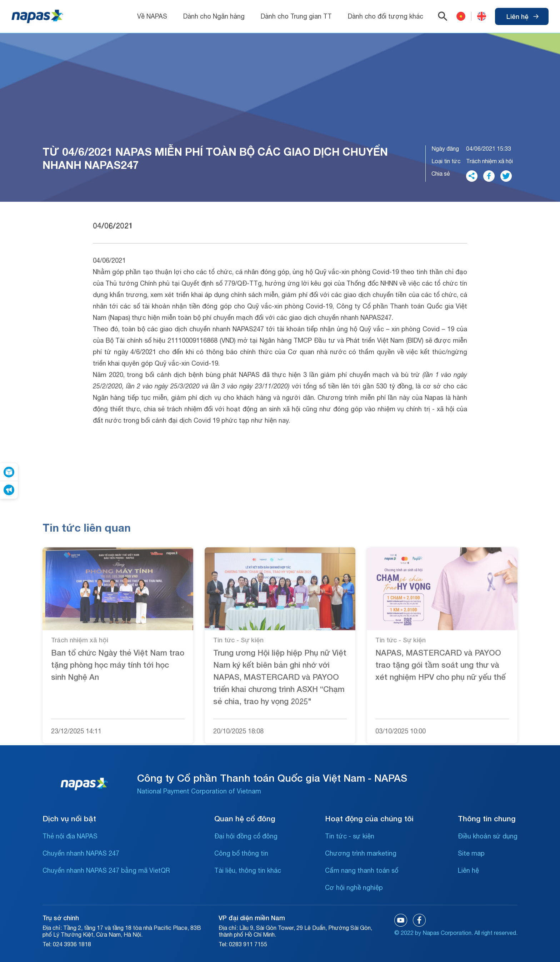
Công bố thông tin (241, 853)
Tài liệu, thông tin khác (248, 870)
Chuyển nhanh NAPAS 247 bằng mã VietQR (106, 870)
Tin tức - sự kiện (350, 836)
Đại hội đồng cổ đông (246, 836)
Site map (471, 853)
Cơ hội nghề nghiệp (354, 888)
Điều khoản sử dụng (488, 836)
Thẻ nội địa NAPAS (70, 836)
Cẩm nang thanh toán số (362, 870)
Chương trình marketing (361, 853)
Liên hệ (522, 16)
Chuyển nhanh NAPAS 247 (81, 853)
